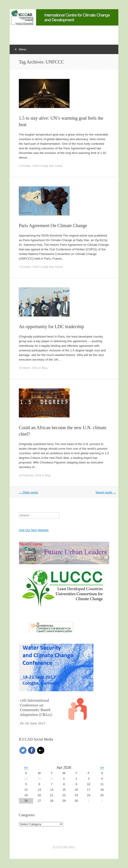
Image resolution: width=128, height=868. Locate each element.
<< (26, 768)
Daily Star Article (52, 166)
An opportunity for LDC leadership (51, 327)
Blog (44, 368)
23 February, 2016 (30, 475)
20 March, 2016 (28, 368)
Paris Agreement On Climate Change (53, 226)
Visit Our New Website (34, 530)
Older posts (28, 492)
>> (102, 768)
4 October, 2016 (29, 166)
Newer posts (106, 492)
